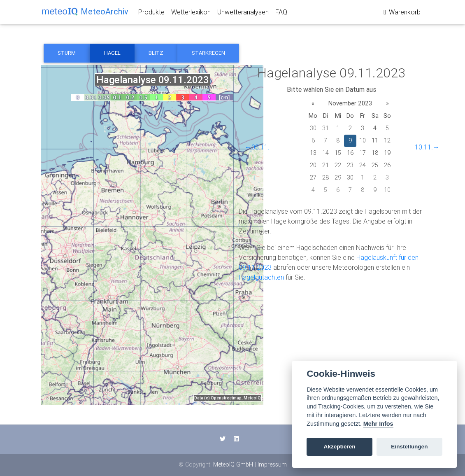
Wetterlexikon (191, 14)
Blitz (156, 53)
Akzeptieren (340, 447)
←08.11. (257, 147)
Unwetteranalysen (243, 14)
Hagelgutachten (261, 277)
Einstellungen (409, 447)
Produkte (151, 14)
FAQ (281, 14)
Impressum (272, 464)
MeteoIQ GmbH (233, 464)
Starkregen (208, 53)
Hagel (112, 53)
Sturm (67, 53)
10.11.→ (427, 147)
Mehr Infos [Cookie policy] (378, 424)
